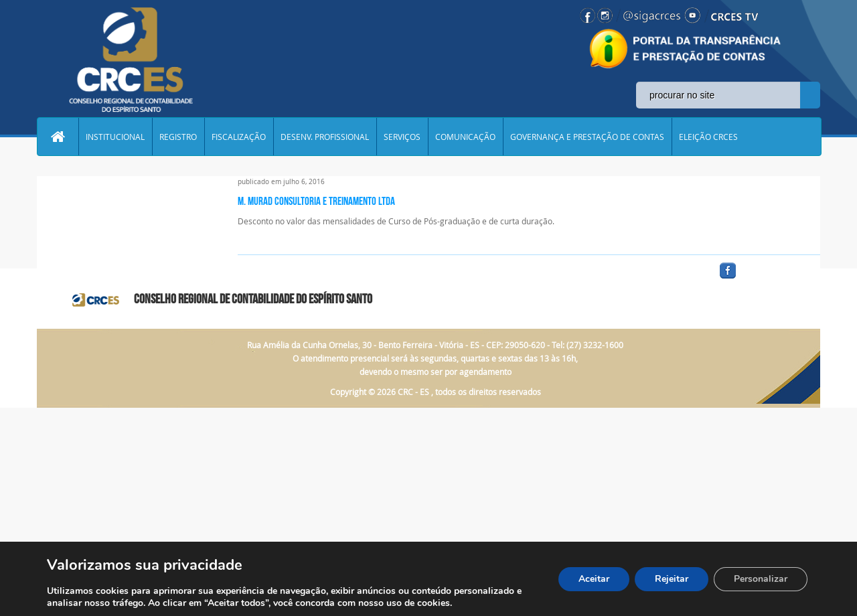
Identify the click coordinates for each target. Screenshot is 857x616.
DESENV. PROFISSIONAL (325, 137)
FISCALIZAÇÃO (239, 137)
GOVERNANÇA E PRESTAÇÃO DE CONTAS (587, 137)
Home (58, 137)
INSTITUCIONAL (115, 137)
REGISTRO (178, 137)
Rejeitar (672, 579)
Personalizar (761, 579)
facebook (760, 279)
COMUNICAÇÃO (465, 137)
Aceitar (594, 579)
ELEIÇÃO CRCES (708, 137)
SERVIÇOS (402, 137)
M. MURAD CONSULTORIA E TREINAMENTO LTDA (316, 201)
